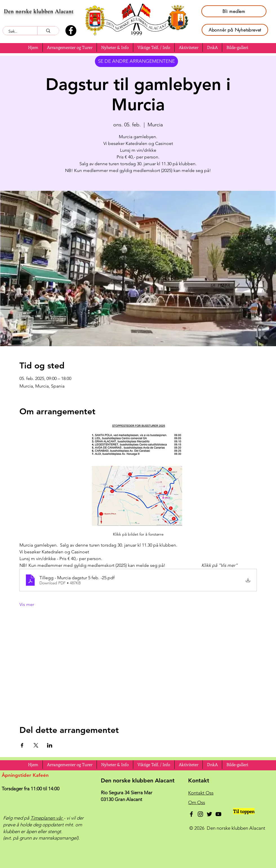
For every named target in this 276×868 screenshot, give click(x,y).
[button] (33, 47)
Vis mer (27, 604)
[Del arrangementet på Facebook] (22, 745)
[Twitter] (209, 814)
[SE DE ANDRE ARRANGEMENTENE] (136, 61)
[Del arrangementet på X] (36, 745)
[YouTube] (218, 814)
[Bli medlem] (234, 11)
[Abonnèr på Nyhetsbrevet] (235, 30)
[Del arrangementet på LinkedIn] (50, 745)
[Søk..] (17, 32)
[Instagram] (200, 814)
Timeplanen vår (47, 818)
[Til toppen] (244, 811)
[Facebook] (71, 31)
